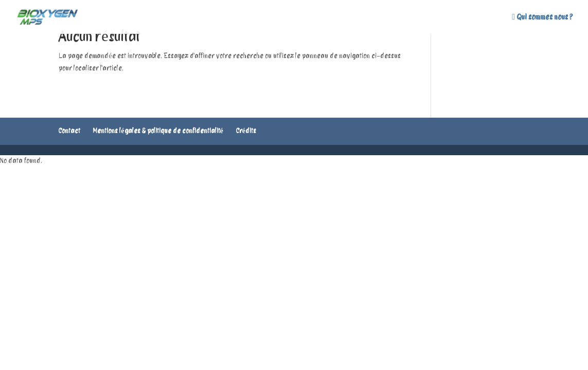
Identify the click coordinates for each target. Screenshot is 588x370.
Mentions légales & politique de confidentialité (158, 131)
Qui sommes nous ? (542, 17)
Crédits (246, 131)
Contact (69, 131)
